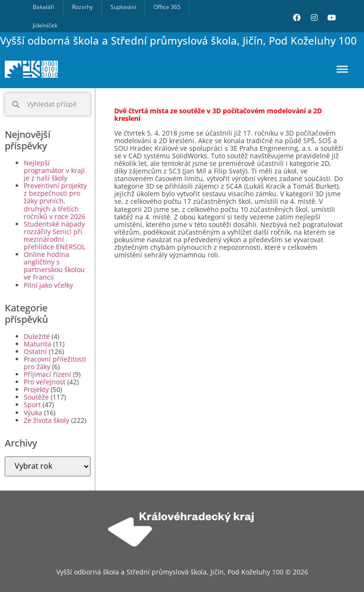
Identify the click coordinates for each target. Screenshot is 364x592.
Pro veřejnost (45, 382)
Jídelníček (45, 25)
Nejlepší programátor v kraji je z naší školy (54, 170)
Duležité (37, 336)
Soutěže (36, 397)
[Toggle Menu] (342, 69)
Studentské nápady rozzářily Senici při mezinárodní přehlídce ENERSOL (55, 235)
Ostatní (35, 351)
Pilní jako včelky (48, 285)
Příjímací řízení (47, 374)
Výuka (33, 413)
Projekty (36, 389)
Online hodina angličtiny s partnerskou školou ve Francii (54, 266)
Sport (32, 405)
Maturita (37, 344)
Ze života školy (46, 420)
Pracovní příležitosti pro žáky (55, 363)
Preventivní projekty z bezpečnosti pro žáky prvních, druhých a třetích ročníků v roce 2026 (55, 201)
